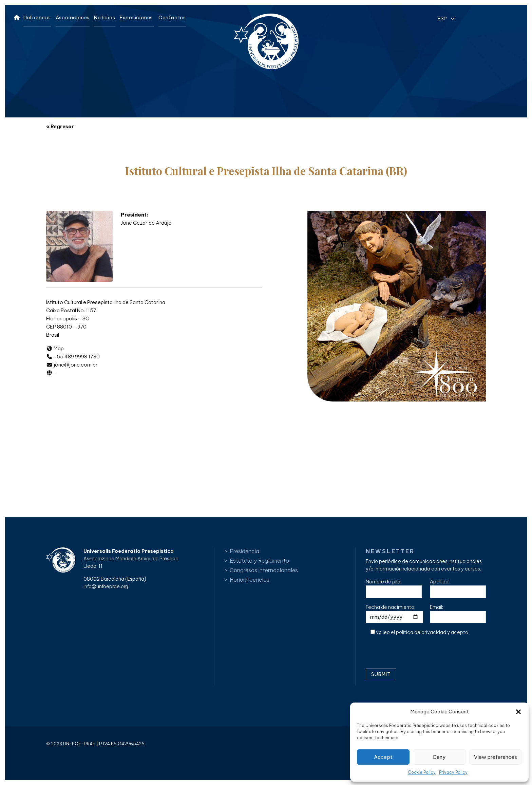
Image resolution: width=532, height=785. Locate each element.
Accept (383, 757)
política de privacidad (421, 632)
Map (55, 348)
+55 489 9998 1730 (73, 357)
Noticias (104, 18)
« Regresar (60, 127)
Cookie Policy (422, 772)
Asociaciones (73, 18)
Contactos (172, 18)
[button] (518, 712)
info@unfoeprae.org (106, 586)
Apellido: (458, 588)
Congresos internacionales (264, 570)
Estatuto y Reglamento (259, 561)
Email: (458, 614)
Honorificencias (250, 580)
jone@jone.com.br (72, 365)
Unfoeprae (37, 18)
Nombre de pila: (394, 588)
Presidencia (244, 551)
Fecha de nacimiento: (394, 614)
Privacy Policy (453, 772)
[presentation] (417, 655)
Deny (439, 757)
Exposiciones (136, 18)
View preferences (496, 757)
